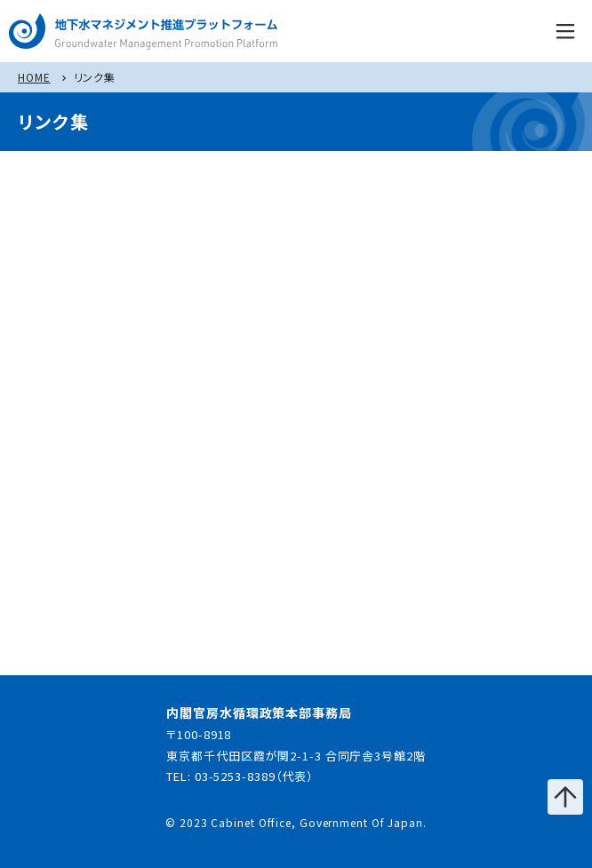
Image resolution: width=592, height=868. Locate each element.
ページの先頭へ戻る (565, 797)
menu (565, 31)
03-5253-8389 (235, 776)
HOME (34, 77)
